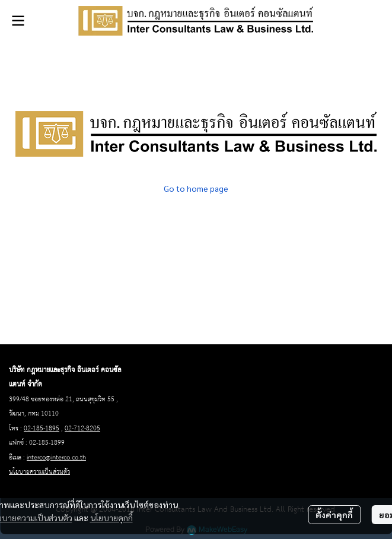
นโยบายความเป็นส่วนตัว (39, 472)
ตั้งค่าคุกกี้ (334, 515)
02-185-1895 (42, 429)
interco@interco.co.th (56, 458)
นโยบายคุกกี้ (111, 518)
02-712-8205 (82, 429)
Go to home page (196, 188)
